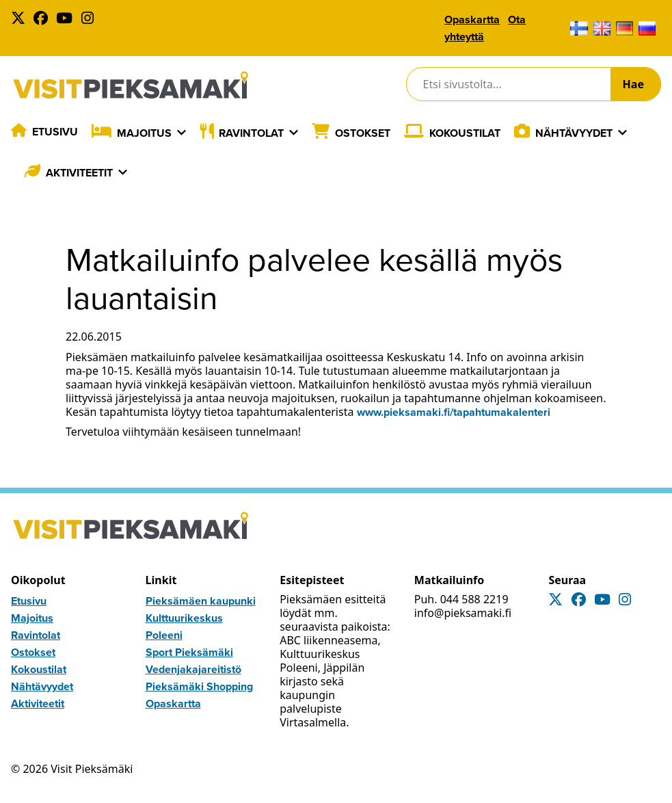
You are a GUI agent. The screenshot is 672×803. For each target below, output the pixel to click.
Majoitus (144, 133)
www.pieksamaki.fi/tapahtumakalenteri (454, 412)
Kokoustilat (465, 133)
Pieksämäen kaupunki (201, 601)
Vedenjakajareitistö (193, 669)
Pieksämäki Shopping (199, 686)
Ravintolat (251, 133)
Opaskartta (472, 19)
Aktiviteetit (79, 173)
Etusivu (55, 132)
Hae (633, 84)
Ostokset (363, 133)
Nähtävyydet (574, 133)
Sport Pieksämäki (189, 652)
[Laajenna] (182, 133)
